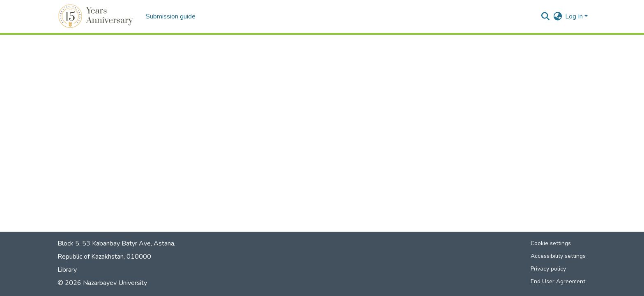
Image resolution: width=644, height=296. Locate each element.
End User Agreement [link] (558, 281)
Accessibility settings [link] (558, 256)
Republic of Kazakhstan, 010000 (104, 257)
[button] (97, 16)
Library (67, 270)
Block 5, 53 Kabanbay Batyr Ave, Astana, (116, 243)
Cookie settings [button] (551, 243)
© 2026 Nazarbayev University (102, 283)
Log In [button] (575, 16)
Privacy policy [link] (548, 269)
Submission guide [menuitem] (171, 16)
